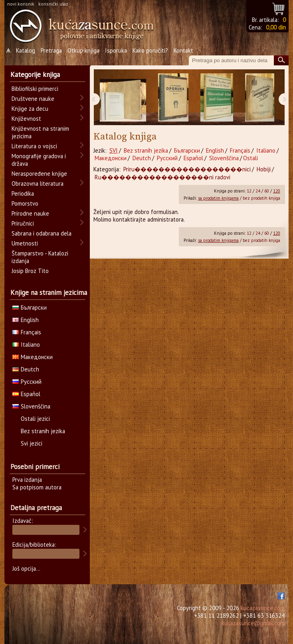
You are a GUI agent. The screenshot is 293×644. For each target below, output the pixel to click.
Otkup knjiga (83, 50)
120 (277, 191)
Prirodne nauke (30, 213)
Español (193, 158)
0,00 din (276, 27)
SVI (114, 150)
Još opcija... (26, 568)
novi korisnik (21, 4)
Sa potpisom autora (37, 487)
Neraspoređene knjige (39, 174)
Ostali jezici (35, 419)
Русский (167, 158)
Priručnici (23, 223)
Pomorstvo (25, 203)
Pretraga (51, 50)
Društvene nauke (33, 99)
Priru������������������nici (187, 169)
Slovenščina (224, 158)
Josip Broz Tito (30, 271)
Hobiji (264, 169)
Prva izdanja (27, 480)
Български (187, 150)
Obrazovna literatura (38, 184)
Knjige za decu (30, 109)
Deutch (142, 158)
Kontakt (183, 50)
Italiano (266, 150)
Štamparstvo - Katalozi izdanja (40, 257)
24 (258, 191)
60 (267, 191)
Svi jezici (32, 443)
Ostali (250, 158)
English (215, 150)
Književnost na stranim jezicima (40, 132)
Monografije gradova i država (39, 160)
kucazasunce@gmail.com (253, 623)
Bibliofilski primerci (35, 89)
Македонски (111, 158)
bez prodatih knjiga (261, 198)
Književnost (26, 119)
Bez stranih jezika (146, 150)
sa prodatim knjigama (218, 198)
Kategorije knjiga (35, 75)
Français (240, 150)
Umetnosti (25, 243)
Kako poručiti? (150, 50)
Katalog (26, 50)
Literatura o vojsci (34, 146)
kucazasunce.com (263, 608)
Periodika (23, 193)
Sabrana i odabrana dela (42, 233)
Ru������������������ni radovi (162, 177)
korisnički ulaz (53, 4)
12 (249, 191)
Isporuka (116, 50)
